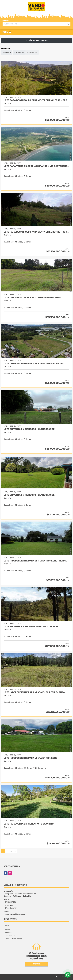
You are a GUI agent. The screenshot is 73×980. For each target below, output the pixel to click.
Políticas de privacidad (13, 939)
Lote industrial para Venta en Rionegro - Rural (33, 298)
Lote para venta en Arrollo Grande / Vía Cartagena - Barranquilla (36, 166)
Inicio (7, 926)
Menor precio (19, 52)
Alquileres (9, 932)
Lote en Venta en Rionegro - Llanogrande (29, 429)
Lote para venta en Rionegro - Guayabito (29, 824)
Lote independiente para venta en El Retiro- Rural (35, 692)
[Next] (15, 851)
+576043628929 (10, 908)
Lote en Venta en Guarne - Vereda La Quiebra (31, 627)
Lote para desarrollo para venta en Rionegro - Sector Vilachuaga (36, 100)
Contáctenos (10, 936)
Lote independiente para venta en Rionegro (30, 758)
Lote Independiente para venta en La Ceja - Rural (34, 363)
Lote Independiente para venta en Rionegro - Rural (35, 561)
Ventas (8, 929)
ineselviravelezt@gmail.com (14, 914)
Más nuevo (7, 52)
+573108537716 (10, 902)
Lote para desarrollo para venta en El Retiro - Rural (36, 232)
